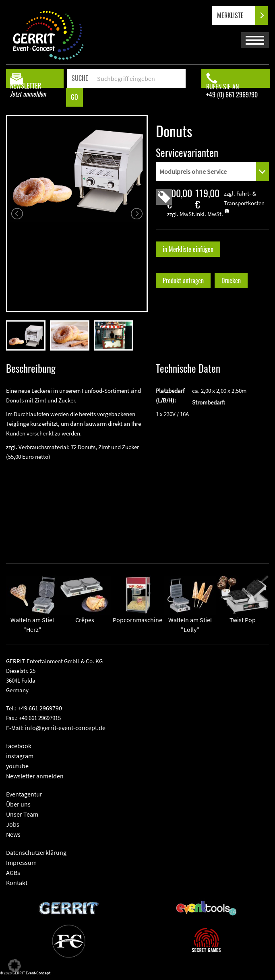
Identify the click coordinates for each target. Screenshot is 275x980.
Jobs (13, 824)
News (13, 834)
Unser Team (22, 814)
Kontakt (17, 883)
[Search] (139, 78)
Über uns (18, 804)
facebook (19, 746)
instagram (20, 756)
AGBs (13, 873)
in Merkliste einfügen (188, 249)
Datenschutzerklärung (36, 852)
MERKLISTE (237, 15)
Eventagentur (24, 794)
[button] (14, 966)
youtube (17, 766)
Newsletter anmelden (35, 776)
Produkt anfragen (183, 281)
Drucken (231, 281)
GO (74, 97)
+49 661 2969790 (40, 708)
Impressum (21, 862)
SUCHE (80, 78)
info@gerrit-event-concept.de (65, 728)
